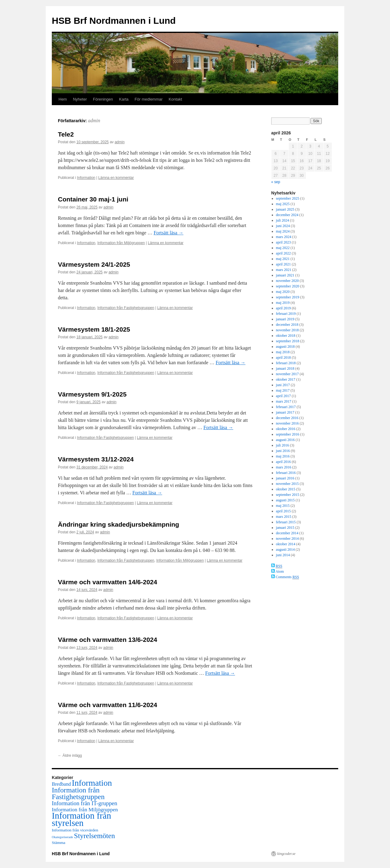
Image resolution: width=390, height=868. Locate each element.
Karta (124, 99)
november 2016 (287, 423)
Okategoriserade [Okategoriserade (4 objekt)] (62, 837)
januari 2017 (285, 412)
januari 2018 (285, 368)
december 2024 (287, 215)
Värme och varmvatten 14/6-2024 (108, 582)
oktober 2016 (286, 429)
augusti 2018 (285, 347)
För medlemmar (149, 99)
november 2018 (287, 330)
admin (94, 121)
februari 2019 (286, 314)
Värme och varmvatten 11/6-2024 (108, 705)
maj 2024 (283, 231)
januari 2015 (285, 528)
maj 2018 (283, 352)
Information (86, 178)
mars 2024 (284, 237)
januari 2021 (285, 275)
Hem (63, 99)
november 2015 (287, 484)
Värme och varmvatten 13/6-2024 (108, 640)
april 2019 (284, 308)
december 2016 (287, 418)
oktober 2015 (286, 489)
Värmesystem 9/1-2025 (92, 394)
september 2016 (288, 434)
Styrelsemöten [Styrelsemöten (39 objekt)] (94, 836)
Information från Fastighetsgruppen (126, 308)
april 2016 (284, 462)
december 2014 (287, 533)
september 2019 (288, 297)
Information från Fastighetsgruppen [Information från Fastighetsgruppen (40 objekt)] (78, 793)
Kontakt (175, 99)
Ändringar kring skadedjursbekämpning (119, 524)
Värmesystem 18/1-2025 (94, 329)
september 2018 (288, 341)
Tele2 (66, 134)
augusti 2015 (285, 500)
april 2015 (284, 511)
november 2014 (287, 539)
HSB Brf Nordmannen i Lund (114, 21)
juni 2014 (283, 555)
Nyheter (80, 99)
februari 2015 (286, 522)
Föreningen (103, 99)
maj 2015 (283, 506)
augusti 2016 (285, 440)
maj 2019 (283, 303)
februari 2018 (286, 363)
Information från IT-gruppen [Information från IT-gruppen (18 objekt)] (85, 803)
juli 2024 (283, 220)
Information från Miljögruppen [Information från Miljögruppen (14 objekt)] (85, 809)
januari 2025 (285, 209)
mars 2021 (284, 270)
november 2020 (287, 281)
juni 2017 (283, 385)
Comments (285, 577)
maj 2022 (283, 248)
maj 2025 (283, 204)
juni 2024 (283, 226)
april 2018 (284, 358)
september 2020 (288, 286)
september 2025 (288, 198)
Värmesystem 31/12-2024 (96, 459)
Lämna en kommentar (116, 178)
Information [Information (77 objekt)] (92, 783)
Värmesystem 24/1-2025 (94, 264)
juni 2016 (283, 451)
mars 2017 (284, 401)
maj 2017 (283, 390)
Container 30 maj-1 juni (93, 199)
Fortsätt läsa (168, 233)
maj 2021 (283, 259)
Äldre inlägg (70, 756)
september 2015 (288, 495)
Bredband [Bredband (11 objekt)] (61, 784)
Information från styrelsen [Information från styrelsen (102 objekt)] (82, 819)
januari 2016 (285, 478)
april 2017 (284, 396)
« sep (276, 182)
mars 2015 (284, 517)
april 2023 (284, 242)
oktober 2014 (286, 544)
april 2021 (284, 264)
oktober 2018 (286, 336)
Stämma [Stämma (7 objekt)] (58, 843)
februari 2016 (286, 473)
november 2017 (287, 374)
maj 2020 (283, 292)
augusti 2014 (285, 550)
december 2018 (287, 325)
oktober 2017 (286, 379)
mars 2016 (284, 467)
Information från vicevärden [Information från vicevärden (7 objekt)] (75, 830)
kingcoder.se (286, 854)
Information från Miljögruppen (121, 243)
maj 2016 (283, 456)
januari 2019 (285, 319)
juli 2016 (283, 445)
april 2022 (284, 253)
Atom (278, 571)
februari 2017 (286, 407)
